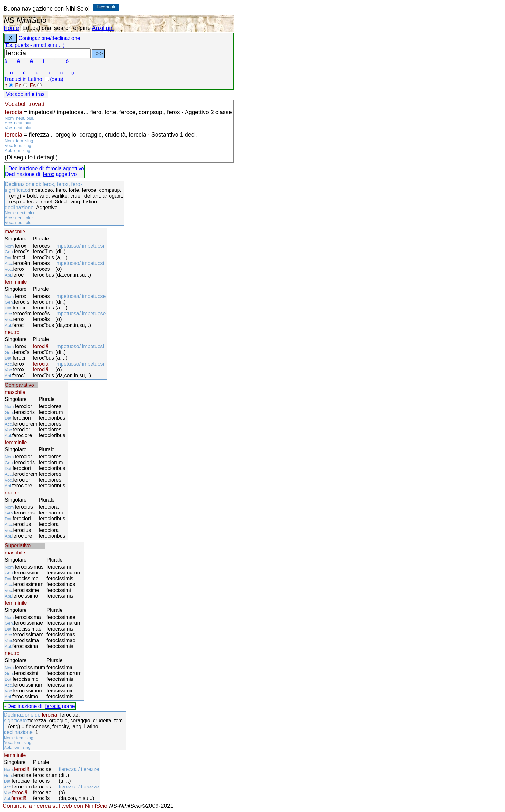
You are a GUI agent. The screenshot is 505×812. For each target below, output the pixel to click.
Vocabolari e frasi (26, 94)
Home (11, 28)
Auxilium (103, 28)
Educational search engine (56, 28)
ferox (49, 174)
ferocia (54, 168)
